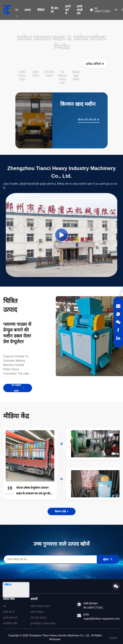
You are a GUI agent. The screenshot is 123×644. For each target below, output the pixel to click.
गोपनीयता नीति (10, 623)
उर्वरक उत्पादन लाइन (40, 606)
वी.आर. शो (55, 10)
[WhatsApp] (118, 314)
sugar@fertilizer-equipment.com (102, 619)
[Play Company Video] (61, 235)
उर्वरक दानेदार (37, 612)
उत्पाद (28, 10)
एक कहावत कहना (18, 388)
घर (17, 10)
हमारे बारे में (68, 10)
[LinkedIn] (118, 338)
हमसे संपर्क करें (80, 10)
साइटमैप (113, 638)
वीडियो (41, 10)
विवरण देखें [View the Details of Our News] (61, 512)
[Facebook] (118, 330)
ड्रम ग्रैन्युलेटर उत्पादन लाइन (43, 623)
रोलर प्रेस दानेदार (38, 618)
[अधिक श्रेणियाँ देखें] (95, 64)
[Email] (118, 306)
